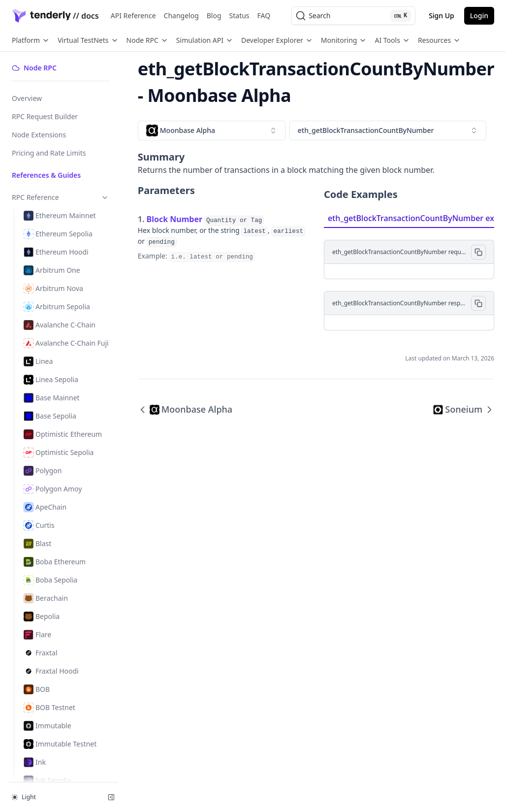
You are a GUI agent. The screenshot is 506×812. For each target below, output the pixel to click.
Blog (214, 16)
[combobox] (212, 130)
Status (239, 16)
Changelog (181, 16)
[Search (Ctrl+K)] (353, 16)
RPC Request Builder (45, 116)
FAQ (264, 16)
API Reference (133, 16)
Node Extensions (39, 135)
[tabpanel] (409, 279)
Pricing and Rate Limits (49, 153)
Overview (27, 98)
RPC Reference (61, 197)
